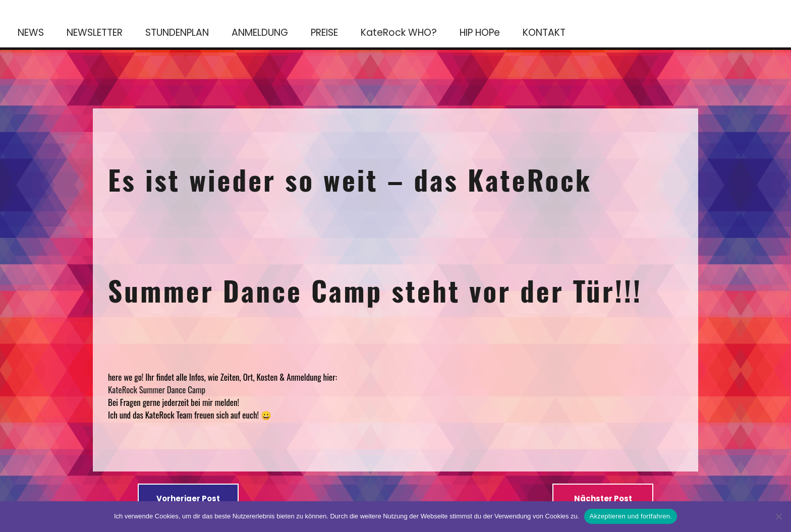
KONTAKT (544, 33)
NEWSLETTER (95, 33)
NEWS (31, 33)
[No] (778, 516)
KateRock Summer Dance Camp (158, 390)
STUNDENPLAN (177, 33)
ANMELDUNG (260, 33)
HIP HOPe (480, 33)
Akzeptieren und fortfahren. (631, 516)
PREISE (324, 33)
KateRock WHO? (399, 33)
